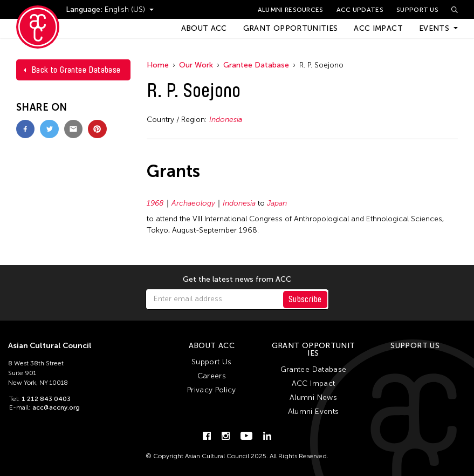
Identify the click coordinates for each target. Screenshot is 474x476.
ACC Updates (360, 10)
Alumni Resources (291, 10)
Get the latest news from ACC (237, 280)
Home (158, 65)
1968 (155, 203)
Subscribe (305, 299)
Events (434, 28)
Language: (85, 9)
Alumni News (313, 397)
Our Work (196, 65)
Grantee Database (256, 65)
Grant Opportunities (291, 28)
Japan (277, 203)
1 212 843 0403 (46, 399)
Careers (212, 376)
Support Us (417, 10)
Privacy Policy (212, 390)
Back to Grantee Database (76, 70)
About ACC (204, 28)
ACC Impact (378, 28)
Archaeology (193, 203)
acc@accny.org (56, 407)
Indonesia (226, 120)
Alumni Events (314, 412)
